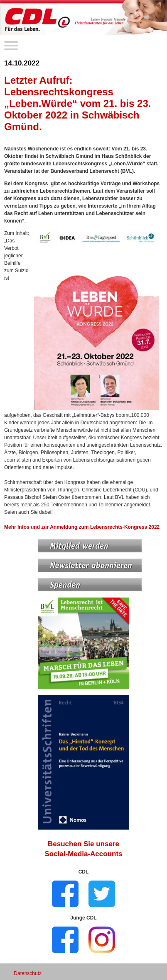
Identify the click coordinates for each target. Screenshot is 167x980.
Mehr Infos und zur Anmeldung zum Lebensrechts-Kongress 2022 (82, 527)
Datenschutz (28, 973)
